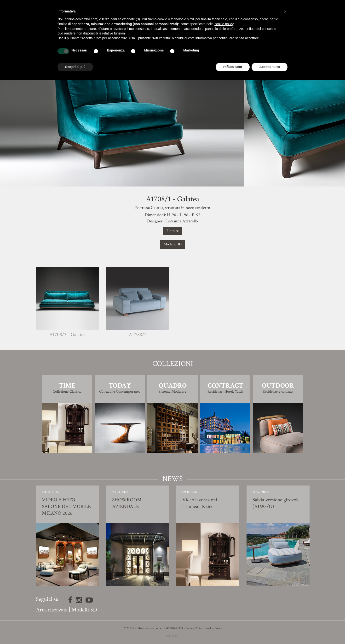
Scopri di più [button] (75, 67)
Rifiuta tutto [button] (233, 67)
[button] (285, 11)
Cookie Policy (214, 628)
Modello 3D (173, 244)
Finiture (173, 231)
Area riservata (52, 610)
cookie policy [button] (224, 24)
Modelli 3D (84, 610)
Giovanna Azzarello (181, 221)
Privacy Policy (194, 628)
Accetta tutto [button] (270, 67)
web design (172, 636)
